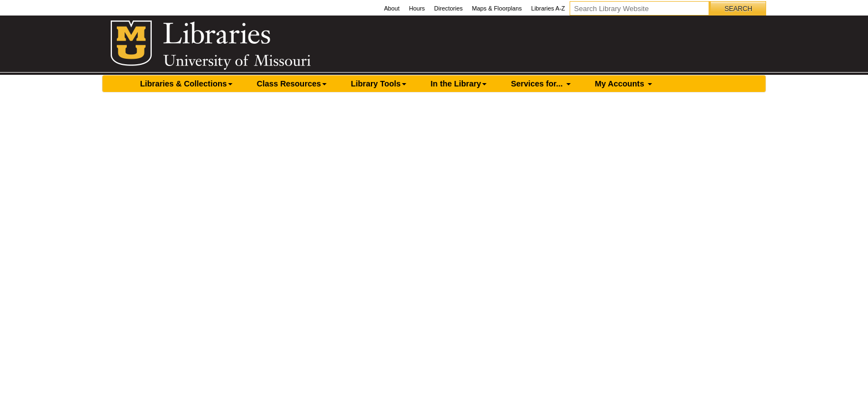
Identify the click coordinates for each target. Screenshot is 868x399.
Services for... (541, 84)
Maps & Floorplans (497, 8)
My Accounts (624, 84)
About (392, 8)
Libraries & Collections (186, 84)
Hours (417, 8)
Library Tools (379, 84)
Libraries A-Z (548, 8)
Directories (448, 8)
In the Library (459, 84)
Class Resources (292, 84)
